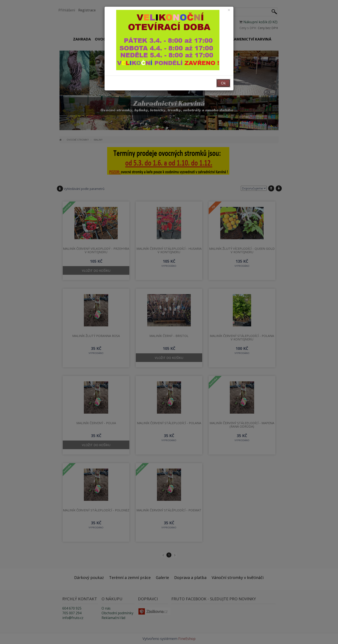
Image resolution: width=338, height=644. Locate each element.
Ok (223, 83)
